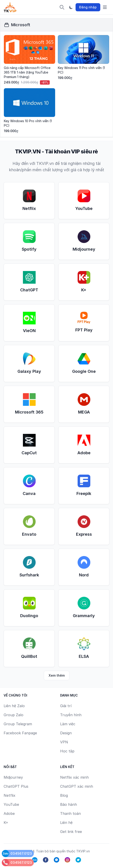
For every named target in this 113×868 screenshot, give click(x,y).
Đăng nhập (88, 7)
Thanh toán (70, 813)
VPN (64, 742)
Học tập (67, 751)
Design (66, 733)
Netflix (10, 795)
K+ (6, 823)
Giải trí (66, 706)
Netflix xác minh (74, 777)
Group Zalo (14, 715)
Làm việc (68, 724)
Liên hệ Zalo (14, 706)
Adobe (9, 813)
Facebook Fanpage (20, 733)
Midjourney (13, 777)
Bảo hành (69, 804)
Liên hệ (66, 823)
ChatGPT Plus (16, 786)
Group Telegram (18, 724)
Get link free (71, 832)
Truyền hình (71, 715)
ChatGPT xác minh (77, 786)
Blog (64, 795)
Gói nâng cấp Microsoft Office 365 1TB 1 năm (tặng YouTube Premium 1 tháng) (27, 72)
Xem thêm (57, 675)
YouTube (11, 804)
